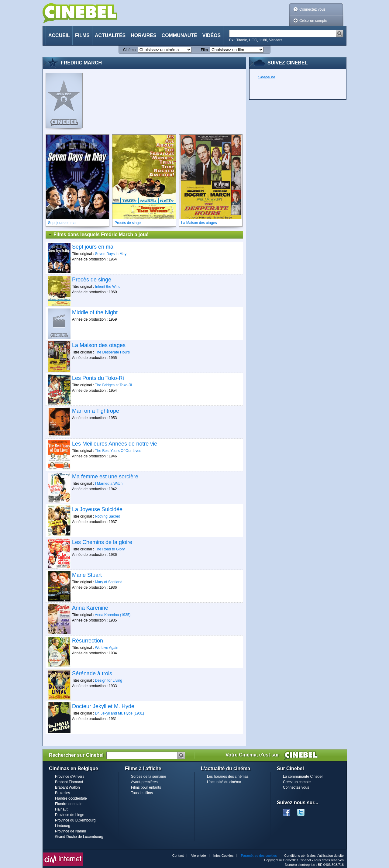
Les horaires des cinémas (228, 777)
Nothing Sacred (108, 516)
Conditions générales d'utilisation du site (314, 856)
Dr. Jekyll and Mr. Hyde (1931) (120, 713)
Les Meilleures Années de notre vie (115, 444)
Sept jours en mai (93, 247)
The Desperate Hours (112, 352)
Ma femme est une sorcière (105, 477)
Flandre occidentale (71, 798)
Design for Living (109, 680)
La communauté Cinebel (303, 777)
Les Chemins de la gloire (102, 542)
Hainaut (61, 809)
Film (204, 50)
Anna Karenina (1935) (113, 615)
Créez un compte (313, 21)
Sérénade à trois (92, 673)
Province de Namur (71, 831)
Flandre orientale (69, 804)
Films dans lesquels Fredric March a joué (98, 235)
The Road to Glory (110, 549)
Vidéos (212, 35)
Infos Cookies (224, 856)
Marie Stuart (87, 575)
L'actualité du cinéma (224, 782)
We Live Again (107, 648)
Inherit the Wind (108, 287)
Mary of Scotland (109, 582)
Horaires (143, 35)
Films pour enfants (146, 787)
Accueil (59, 35)
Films (82, 35)
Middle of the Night (95, 312)
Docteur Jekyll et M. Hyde (103, 706)
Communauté (179, 35)
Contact (178, 856)
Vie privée (199, 856)
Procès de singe (92, 280)
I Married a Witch (109, 484)
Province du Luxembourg (75, 820)
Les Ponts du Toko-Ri (98, 378)
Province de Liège (70, 815)
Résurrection (88, 641)
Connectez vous (312, 9)
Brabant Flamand (69, 782)
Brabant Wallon (67, 787)
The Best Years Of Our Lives (118, 451)
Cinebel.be (266, 77)
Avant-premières (144, 782)
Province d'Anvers (70, 777)
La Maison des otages (99, 345)
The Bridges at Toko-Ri (113, 385)
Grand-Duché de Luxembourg (79, 837)
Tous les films (142, 793)
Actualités (110, 35)
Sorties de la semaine (148, 777)
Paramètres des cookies (259, 856)
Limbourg (63, 826)
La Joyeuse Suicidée (97, 509)
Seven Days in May (111, 254)
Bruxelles (62, 793)
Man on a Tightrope (96, 411)
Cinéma (129, 50)
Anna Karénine (90, 608)
